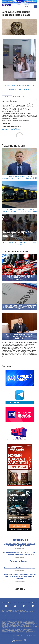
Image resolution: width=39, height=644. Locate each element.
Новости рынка (19, 540)
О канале (5, 603)
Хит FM (19, 5)
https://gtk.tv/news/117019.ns (11, 129)
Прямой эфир (27, 6)
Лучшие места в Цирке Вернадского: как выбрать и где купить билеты (20, 545)
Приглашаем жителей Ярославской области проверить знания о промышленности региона (19, 576)
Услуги (10, 603)
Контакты (28, 603)
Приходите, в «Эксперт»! (19, 561)
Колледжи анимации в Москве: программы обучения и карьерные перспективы (20, 553)
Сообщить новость (19, 603)
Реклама (34, 603)
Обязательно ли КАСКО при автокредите (19, 568)
